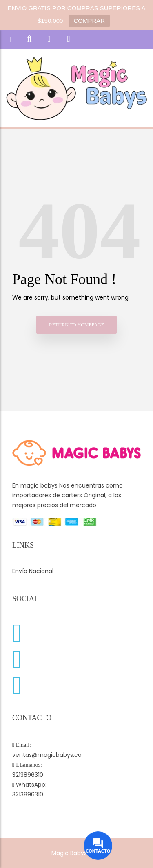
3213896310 (28, 775)
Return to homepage (76, 325)
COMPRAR (89, 21)
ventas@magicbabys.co (47, 755)
